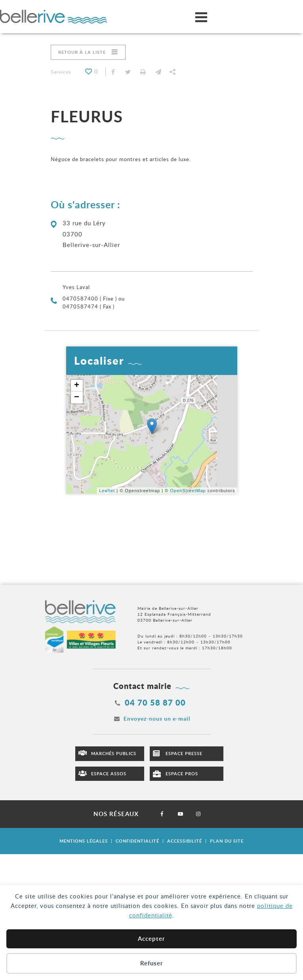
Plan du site (227, 841)
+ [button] (77, 386)
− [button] (77, 398)
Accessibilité (185, 841)
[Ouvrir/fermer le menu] (201, 17)
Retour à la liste (82, 52)
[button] (158, 72)
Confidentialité (137, 841)
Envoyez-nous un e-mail (157, 718)
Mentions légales (84, 841)
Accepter (151, 939)
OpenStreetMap (188, 491)
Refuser (152, 963)
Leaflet (107, 491)
